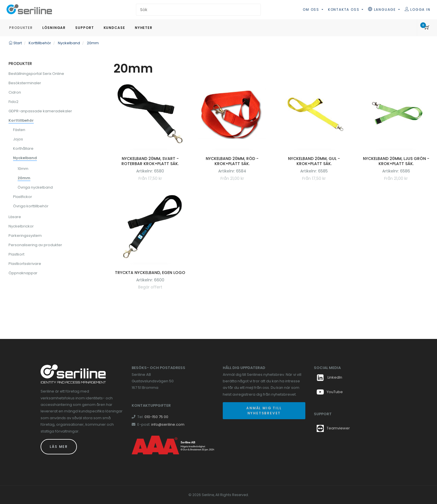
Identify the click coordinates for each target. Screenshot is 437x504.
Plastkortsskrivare (25, 264)
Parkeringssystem (25, 236)
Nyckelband (25, 158)
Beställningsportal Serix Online (36, 74)
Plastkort (16, 254)
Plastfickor (23, 197)
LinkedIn (329, 377)
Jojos (18, 139)
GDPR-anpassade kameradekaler (40, 111)
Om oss (312, 10)
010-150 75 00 (156, 417)
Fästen (19, 130)
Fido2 (13, 102)
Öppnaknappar (23, 273)
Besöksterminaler (25, 83)
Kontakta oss (344, 10)
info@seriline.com (168, 424)
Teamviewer (338, 428)
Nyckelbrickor (21, 226)
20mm (24, 178)
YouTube (330, 392)
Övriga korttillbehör (31, 206)
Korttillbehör (21, 120)
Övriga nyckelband (35, 187)
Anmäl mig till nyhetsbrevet (264, 411)
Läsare (15, 217)
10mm (23, 169)
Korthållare (23, 148)
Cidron (15, 92)
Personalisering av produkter (35, 245)
